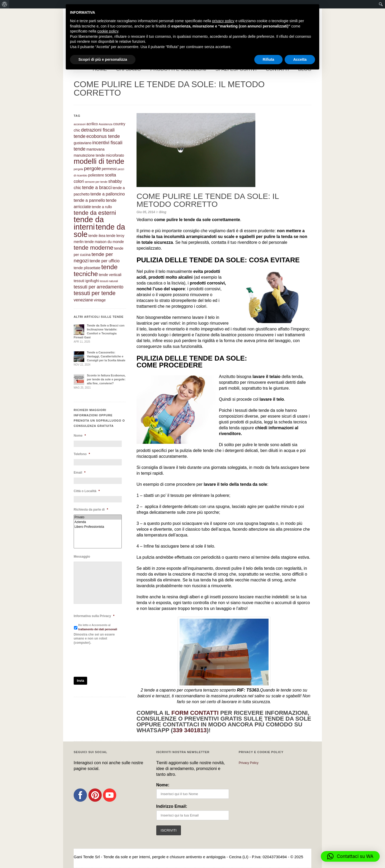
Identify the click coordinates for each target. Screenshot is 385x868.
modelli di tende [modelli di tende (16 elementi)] (99, 161)
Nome (80, 436)
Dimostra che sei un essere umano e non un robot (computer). (94, 639)
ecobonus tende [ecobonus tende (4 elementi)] (103, 136)
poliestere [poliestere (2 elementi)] (96, 175)
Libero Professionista (98, 527)
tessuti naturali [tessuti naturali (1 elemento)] (109, 281)
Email (80, 473)
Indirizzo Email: (172, 806)
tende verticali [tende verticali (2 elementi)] (110, 275)
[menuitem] (5, 4)
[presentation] (114, 661)
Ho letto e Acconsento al (98, 627)
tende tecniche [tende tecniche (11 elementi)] (96, 270)
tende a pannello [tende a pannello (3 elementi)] (89, 200)
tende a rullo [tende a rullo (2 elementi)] (102, 207)
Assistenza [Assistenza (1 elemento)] (106, 124)
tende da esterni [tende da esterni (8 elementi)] (95, 213)
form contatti (195, 713)
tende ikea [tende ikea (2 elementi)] (97, 236)
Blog (163, 212)
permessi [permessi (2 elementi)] (109, 169)
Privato (98, 517)
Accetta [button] (300, 59)
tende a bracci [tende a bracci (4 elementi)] (97, 188)
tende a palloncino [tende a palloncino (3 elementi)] (108, 194)
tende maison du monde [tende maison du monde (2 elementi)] (104, 242)
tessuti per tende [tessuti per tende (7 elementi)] (95, 293)
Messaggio (82, 557)
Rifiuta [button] (269, 59)
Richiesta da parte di (91, 510)
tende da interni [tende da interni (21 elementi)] (89, 223)
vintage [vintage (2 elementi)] (100, 300)
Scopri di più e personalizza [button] (103, 59)
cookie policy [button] (108, 31)
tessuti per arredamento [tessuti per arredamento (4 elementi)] (98, 287)
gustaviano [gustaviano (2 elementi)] (83, 143)
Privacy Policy (249, 763)
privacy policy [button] (223, 21)
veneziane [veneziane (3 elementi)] (83, 300)
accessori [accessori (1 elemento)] (80, 124)
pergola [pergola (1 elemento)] (78, 169)
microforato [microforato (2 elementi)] (115, 155)
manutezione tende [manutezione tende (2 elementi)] (89, 155)
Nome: (163, 785)
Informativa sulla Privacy (94, 616)
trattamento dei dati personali (98, 629)
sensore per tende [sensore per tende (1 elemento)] (96, 182)
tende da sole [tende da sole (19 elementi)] (99, 231)
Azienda (98, 522)
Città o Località (87, 491)
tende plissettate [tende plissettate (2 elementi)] (87, 268)
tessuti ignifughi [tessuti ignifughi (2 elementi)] (86, 281)
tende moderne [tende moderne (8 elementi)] (93, 248)
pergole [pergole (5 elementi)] (92, 168)
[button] (350, 856)
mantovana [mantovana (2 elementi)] (95, 149)
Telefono (82, 454)
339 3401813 (190, 730)
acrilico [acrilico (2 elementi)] (92, 124)
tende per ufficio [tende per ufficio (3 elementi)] (105, 261)
